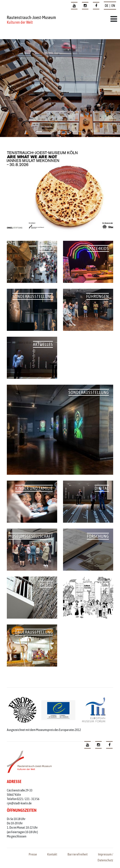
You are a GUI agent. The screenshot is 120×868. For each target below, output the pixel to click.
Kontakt (52, 854)
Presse (33, 854)
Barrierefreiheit (78, 854)
